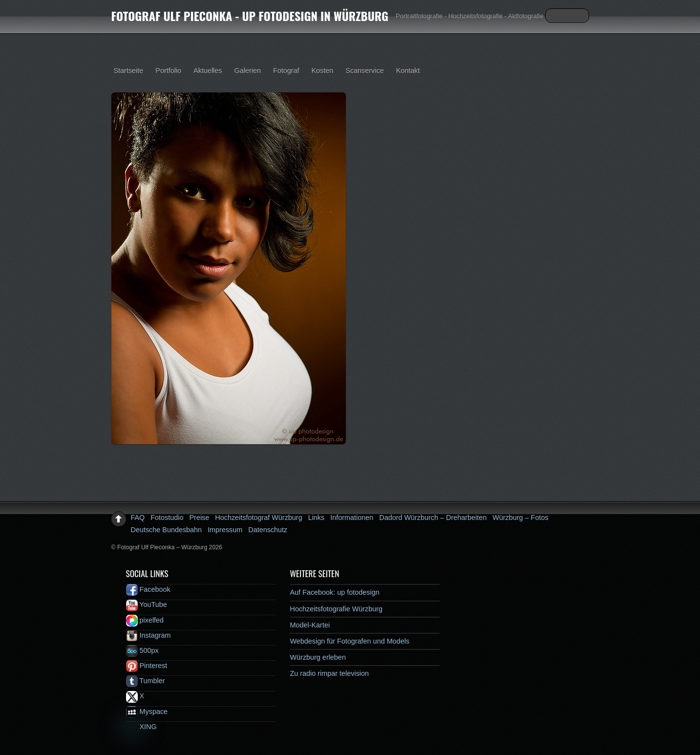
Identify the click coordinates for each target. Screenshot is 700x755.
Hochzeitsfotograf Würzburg (258, 518)
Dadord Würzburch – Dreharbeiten (433, 518)
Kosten (323, 70)
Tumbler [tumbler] (146, 681)
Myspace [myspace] (147, 712)
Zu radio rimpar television (330, 673)
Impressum (225, 530)
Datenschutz (268, 530)
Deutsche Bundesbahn (167, 530)
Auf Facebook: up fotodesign (335, 592)
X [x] (135, 696)
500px (142, 650)
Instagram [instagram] (148, 635)
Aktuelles (208, 70)
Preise (200, 518)
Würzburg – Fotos (520, 518)
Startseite (129, 70)
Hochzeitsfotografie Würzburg (337, 609)
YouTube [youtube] (147, 604)
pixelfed (145, 620)
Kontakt (408, 70)
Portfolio (168, 70)
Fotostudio (167, 518)
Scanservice (364, 70)
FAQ (138, 518)
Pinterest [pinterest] (147, 666)
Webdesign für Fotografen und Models (350, 641)
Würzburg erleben (318, 657)
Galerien (248, 70)
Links (317, 518)
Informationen (352, 518)
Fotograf (286, 70)
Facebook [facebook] (148, 589)
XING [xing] (141, 727)
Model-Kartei (310, 625)
